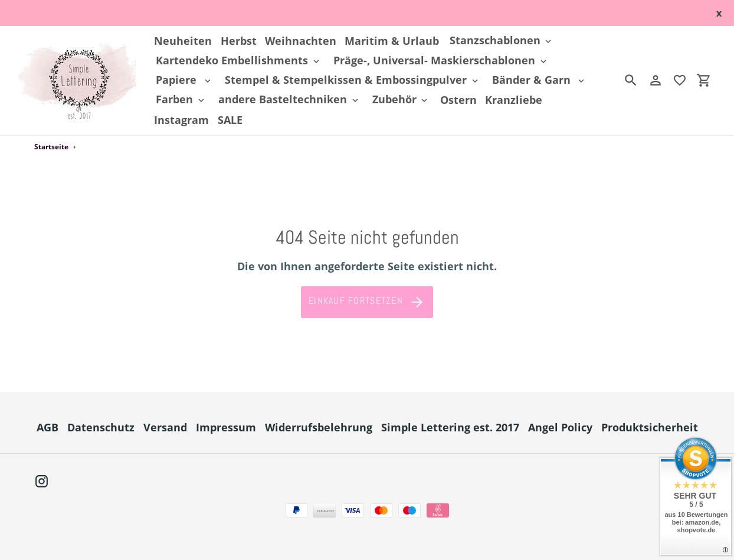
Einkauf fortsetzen (367, 302)
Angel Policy (560, 427)
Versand (165, 427)
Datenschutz (101, 427)
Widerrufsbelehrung (319, 427)
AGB (47, 427)
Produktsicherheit (650, 427)
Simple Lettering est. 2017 (450, 427)
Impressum (226, 427)
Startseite (51, 147)
